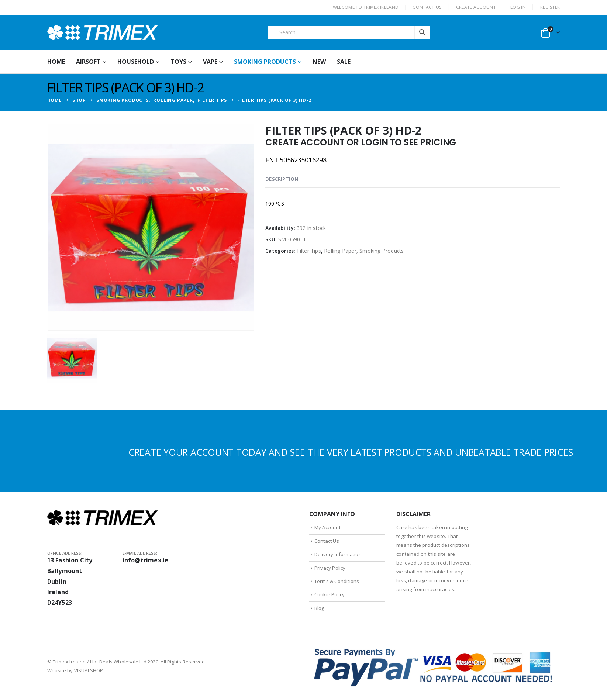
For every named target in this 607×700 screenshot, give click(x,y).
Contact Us (327, 541)
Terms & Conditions (337, 581)
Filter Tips (309, 251)
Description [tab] (282, 179)
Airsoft (88, 62)
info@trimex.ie (146, 560)
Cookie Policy (330, 594)
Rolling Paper (340, 251)
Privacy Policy (330, 568)
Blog (319, 608)
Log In (518, 7)
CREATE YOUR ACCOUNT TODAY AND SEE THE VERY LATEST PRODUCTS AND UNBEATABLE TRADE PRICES (351, 452)
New (319, 62)
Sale (344, 62)
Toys (178, 62)
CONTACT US (427, 7)
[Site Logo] (103, 32)
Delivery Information (338, 554)
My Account (327, 527)
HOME (56, 62)
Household (136, 62)
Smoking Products (265, 62)
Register (550, 7)
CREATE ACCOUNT (476, 7)
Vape (210, 62)
